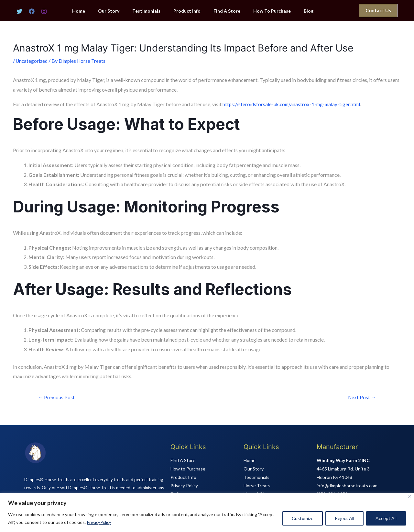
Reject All (344, 519)
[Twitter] (19, 11)
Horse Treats (257, 486)
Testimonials (152, 11)
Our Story (118, 11)
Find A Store (225, 11)
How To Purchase (266, 11)
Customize (303, 519)
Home (92, 11)
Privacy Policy (101, 522)
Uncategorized (33, 61)
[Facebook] (32, 11)
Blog (299, 11)
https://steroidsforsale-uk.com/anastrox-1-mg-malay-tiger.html (293, 104)
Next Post (361, 397)
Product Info (189, 11)
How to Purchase (188, 469)
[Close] (410, 497)
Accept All (386, 519)
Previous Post (57, 397)
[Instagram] (44, 11)
